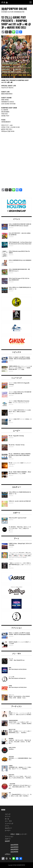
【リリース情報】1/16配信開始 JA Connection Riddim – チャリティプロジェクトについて (19, 402)
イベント (17, 219)
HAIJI (10, 793)
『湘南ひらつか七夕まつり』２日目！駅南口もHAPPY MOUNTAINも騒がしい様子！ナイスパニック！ (20, 565)
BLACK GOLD (11, 775)
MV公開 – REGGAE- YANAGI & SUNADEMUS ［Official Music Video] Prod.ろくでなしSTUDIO (20, 473)
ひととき (11, 659)
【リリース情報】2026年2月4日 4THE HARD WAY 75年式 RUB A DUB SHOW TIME (20, 393)
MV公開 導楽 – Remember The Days (17, 445)
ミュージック (17, 378)
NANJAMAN (11, 738)
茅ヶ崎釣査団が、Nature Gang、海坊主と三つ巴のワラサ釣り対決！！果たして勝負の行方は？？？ (20, 528)
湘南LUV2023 (14, 849)
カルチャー (17, 487)
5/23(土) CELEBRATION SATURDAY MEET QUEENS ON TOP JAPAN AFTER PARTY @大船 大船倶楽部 (20, 225)
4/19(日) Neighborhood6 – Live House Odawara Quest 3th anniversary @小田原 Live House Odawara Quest (20, 243)
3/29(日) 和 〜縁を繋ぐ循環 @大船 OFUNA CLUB (20, 501)
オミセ (7, 819)
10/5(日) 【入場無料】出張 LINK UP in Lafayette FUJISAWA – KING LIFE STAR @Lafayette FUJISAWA (19, 358)
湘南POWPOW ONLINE (14, 9)
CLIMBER (11, 766)
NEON (10, 668)
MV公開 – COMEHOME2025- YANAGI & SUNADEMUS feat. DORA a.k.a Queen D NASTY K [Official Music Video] (20, 455)
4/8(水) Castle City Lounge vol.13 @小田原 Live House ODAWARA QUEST (19, 279)
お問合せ (8, 854)
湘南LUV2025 (14, 845)
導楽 (10, 711)
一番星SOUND (12, 784)
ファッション (17, 628)
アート (17, 538)
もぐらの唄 (11, 677)
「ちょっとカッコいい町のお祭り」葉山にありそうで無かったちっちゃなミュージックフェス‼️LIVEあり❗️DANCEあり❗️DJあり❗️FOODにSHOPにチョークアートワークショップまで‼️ (20, 555)
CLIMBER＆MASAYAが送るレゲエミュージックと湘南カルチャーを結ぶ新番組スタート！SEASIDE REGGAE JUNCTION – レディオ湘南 (20, 368)
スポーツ (17, 513)
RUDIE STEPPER (12, 748)
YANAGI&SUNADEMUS (13, 720)
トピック (8, 814)
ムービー (17, 431)
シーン (7, 826)
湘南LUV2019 (14, 852)
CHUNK (10, 686)
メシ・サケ (17, 653)
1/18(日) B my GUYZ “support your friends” (18, 518)
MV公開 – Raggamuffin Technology (16, 436)
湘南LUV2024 (14, 847)
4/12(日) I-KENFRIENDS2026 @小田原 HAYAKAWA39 (20, 260)
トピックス (17, 352)
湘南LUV (7, 841)
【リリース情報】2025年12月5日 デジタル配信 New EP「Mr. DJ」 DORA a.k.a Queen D (20, 411)
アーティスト (17, 706)
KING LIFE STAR (12, 729)
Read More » (24, 733)
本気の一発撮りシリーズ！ (19, 834)
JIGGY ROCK (11, 757)
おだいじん (11, 695)
